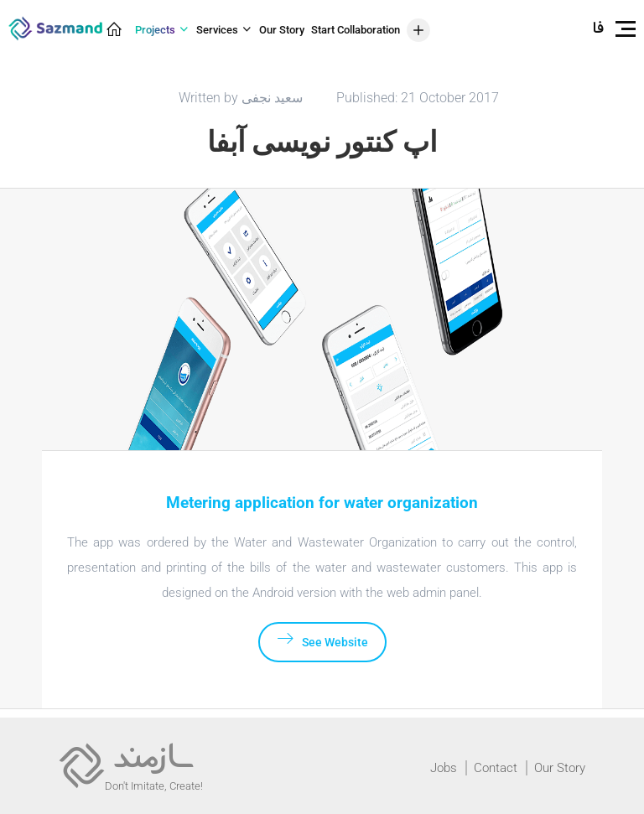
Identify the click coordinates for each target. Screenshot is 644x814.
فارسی (598, 29)
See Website (322, 640)
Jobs (444, 768)
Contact (496, 768)
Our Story (560, 768)
